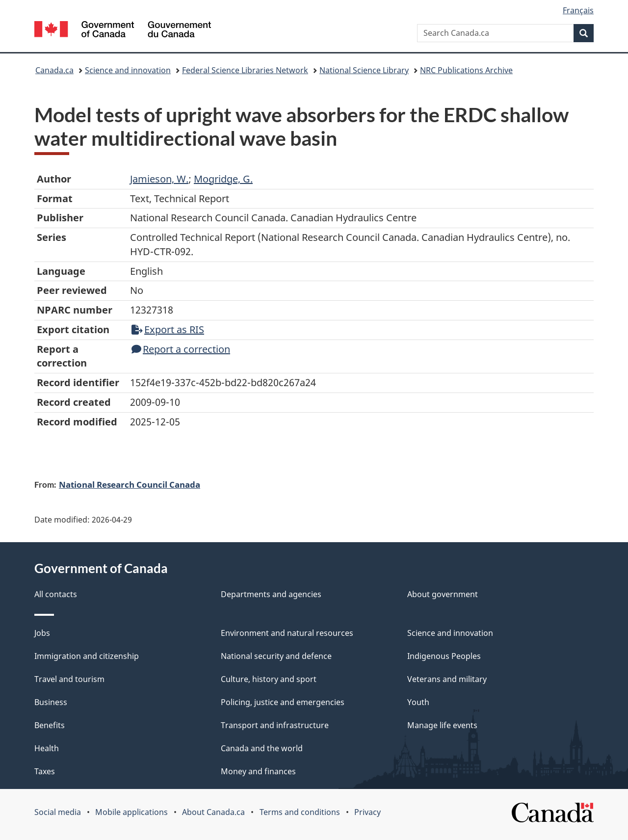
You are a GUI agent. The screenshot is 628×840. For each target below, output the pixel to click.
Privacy (367, 812)
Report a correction (181, 349)
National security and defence (276, 656)
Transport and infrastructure (275, 725)
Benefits (50, 725)
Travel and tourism (69, 679)
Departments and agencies (271, 594)
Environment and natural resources (287, 633)
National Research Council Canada (130, 484)
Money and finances (258, 771)
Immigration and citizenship (87, 656)
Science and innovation (128, 70)
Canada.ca (54, 70)
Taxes (45, 771)
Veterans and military (447, 679)
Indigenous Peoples (444, 656)
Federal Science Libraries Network (245, 70)
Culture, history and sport (269, 679)
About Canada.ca (213, 812)
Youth (418, 702)
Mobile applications (131, 812)
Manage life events (442, 725)
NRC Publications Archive (466, 70)
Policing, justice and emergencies (283, 702)
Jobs (42, 633)
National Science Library (364, 70)
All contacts (56, 594)
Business (51, 702)
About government (443, 594)
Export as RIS (168, 329)
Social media (58, 812)
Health (47, 748)
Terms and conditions (300, 812)
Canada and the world (262, 748)
